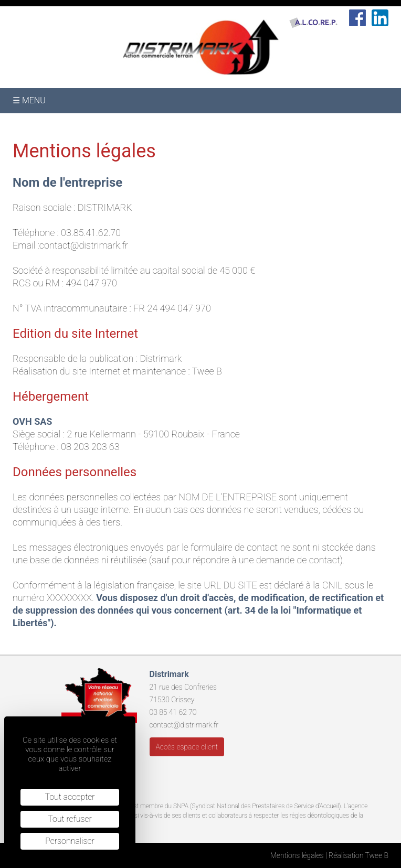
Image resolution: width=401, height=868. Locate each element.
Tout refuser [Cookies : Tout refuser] (70, 819)
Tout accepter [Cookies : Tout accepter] (70, 797)
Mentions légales (297, 855)
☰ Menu (29, 100)
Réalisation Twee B (358, 855)
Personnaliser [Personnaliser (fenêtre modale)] (70, 841)
